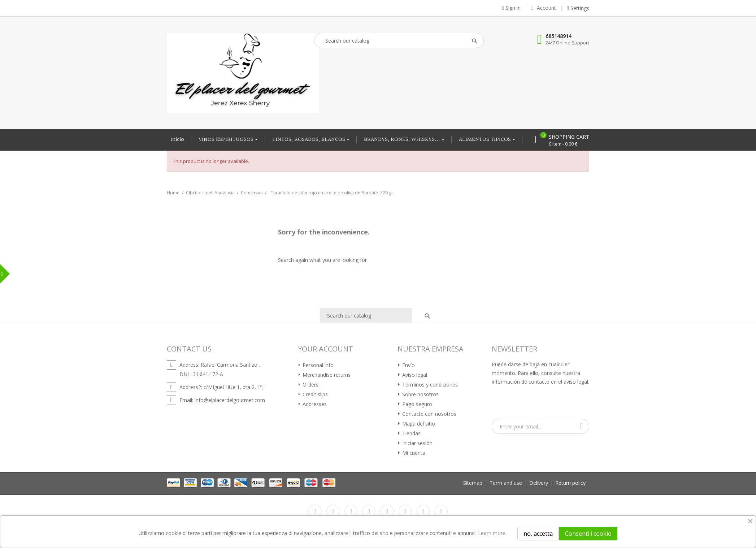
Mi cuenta (413, 453)
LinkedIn (441, 511)
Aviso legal (414, 375)
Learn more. (492, 533)
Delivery (539, 483)
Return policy (570, 483)
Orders (310, 385)
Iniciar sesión (417, 443)
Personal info (317, 365)
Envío (408, 365)
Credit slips (314, 394)
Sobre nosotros (420, 394)
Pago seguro (416, 404)
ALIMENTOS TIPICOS (486, 140)
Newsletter (514, 349)
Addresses (314, 404)
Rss (351, 511)
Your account (325, 349)
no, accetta (538, 534)
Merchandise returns (326, 375)
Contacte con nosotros (429, 414)
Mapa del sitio (418, 424)
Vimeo (405, 511)
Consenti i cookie (588, 534)
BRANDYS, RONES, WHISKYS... (403, 140)
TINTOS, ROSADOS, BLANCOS (309, 140)
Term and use (506, 483)
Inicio (177, 140)
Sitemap (473, 483)
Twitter (333, 511)
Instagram (423, 511)
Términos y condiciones (429, 385)
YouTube (369, 511)
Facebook (315, 511)
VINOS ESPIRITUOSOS (227, 140)
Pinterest (387, 511)
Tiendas (411, 433)
